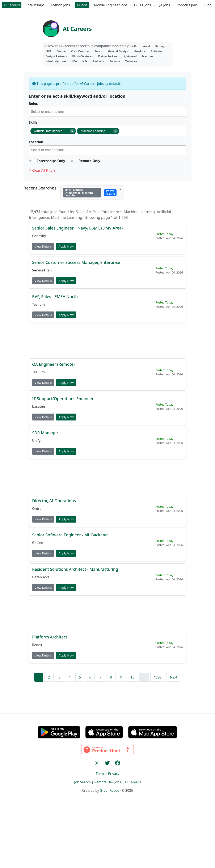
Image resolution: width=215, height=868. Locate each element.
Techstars (131, 61)
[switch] (32, 161)
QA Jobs (164, 5)
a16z (135, 46)
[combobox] (107, 112)
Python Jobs (61, 5)
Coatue (61, 51)
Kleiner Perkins (108, 56)
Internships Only (51, 161)
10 (132, 677)
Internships (35, 5)
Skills (33, 122)
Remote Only (89, 161)
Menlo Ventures (56, 61)
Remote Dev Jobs (108, 782)
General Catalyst (119, 51)
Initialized (157, 51)
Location (36, 142)
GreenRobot (109, 790)
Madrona (148, 56)
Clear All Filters (42, 170)
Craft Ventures (80, 51)
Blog (208, 5)
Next (174, 677)
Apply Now (66, 246)
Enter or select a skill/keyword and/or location (77, 96)
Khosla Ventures (82, 56)
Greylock (140, 51)
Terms (101, 774)
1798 (158, 677)
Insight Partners (57, 56)
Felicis (99, 51)
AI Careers (12, 5)
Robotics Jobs (187, 5)
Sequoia (115, 61)
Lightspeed (130, 56)
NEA (74, 61)
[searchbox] (108, 112)
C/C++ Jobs (143, 5)
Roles (33, 104)
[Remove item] (72, 131)
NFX (85, 61)
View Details (43, 246)
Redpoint (99, 61)
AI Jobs (82, 5)
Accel (146, 46)
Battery (160, 46)
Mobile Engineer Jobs (111, 5)
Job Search (82, 782)
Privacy (114, 774)
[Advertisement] (107, 340)
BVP (49, 51)
